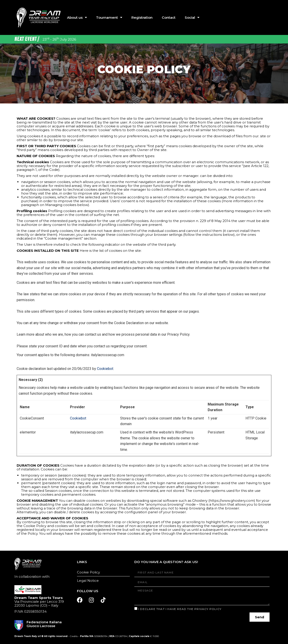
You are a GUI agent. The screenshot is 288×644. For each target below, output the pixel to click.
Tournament (109, 17)
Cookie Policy (88, 572)
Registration (142, 17)
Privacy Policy (208, 609)
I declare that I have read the (180, 609)
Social (192, 17)
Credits (74, 636)
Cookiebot (105, 369)
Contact (169, 17)
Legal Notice (88, 581)
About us (77, 17)
